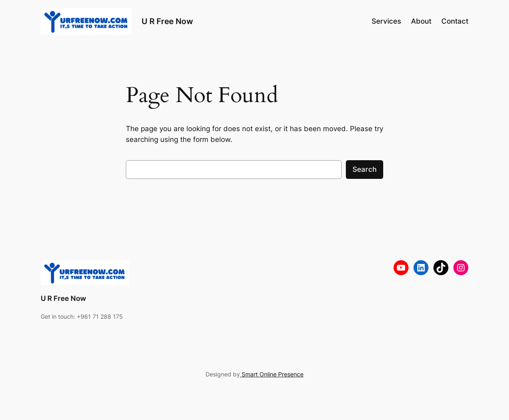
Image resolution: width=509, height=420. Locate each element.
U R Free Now (167, 21)
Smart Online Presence (272, 374)
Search (365, 169)
